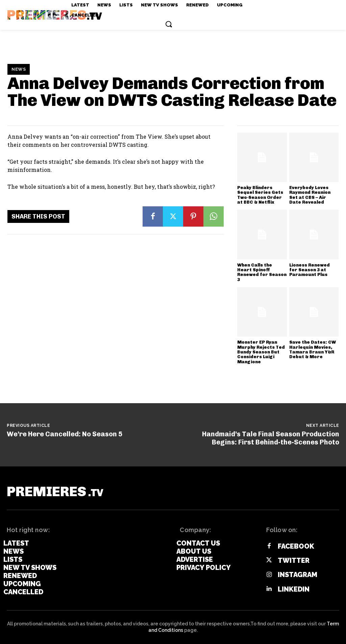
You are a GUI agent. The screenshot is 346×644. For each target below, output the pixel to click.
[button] (169, 24)
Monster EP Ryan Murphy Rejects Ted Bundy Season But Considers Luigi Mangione (261, 352)
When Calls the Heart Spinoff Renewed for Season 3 (262, 272)
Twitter (294, 560)
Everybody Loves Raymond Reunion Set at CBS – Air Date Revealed (310, 195)
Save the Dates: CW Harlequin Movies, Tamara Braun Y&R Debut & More (313, 349)
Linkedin (294, 589)
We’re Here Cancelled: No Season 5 (65, 434)
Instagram (298, 575)
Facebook (296, 546)
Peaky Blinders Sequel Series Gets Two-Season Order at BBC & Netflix (260, 195)
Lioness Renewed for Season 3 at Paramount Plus (310, 270)
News (19, 69)
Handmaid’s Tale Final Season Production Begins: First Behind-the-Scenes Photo (271, 438)
